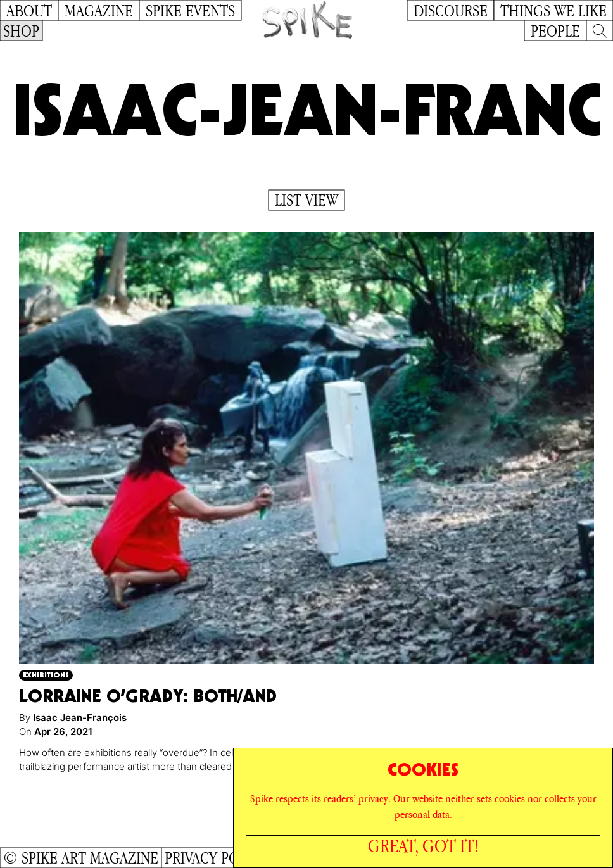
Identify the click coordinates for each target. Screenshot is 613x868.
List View (306, 200)
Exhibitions (46, 675)
